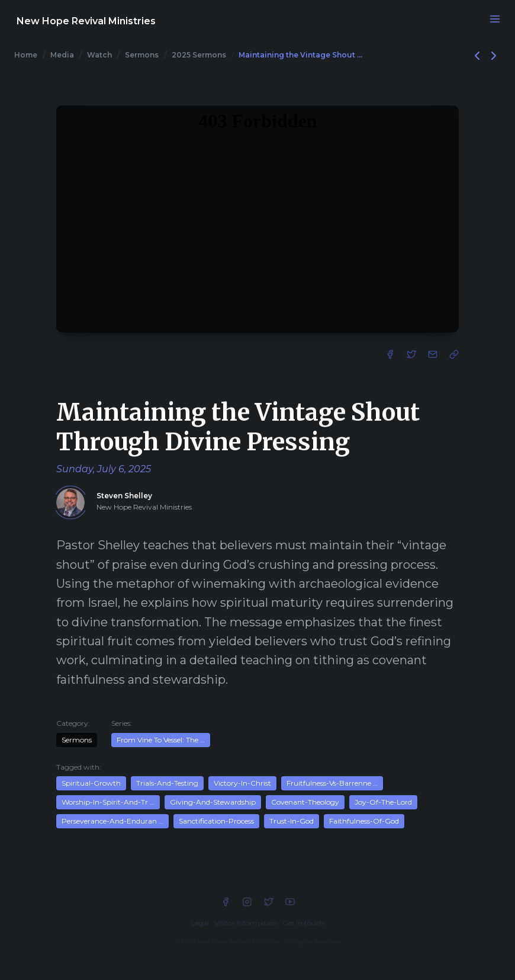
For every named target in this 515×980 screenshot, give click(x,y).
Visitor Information (246, 923)
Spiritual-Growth (91, 783)
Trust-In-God (292, 821)
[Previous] (478, 55)
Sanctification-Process (216, 821)
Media (62, 55)
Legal (200, 923)
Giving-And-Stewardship (213, 802)
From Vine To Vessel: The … (161, 740)
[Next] (494, 55)
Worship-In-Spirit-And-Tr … (108, 802)
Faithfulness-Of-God (364, 821)
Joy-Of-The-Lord (383, 802)
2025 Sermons (199, 55)
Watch (99, 55)
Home (26, 55)
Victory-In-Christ (242, 783)
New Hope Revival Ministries (86, 21)
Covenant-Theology (305, 802)
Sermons (142, 55)
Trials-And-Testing (167, 783)
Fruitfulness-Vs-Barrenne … (332, 783)
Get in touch (303, 923)
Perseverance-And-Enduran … (112, 821)
